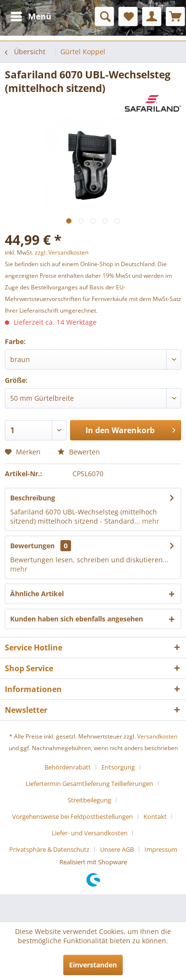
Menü (31, 15)
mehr (150, 521)
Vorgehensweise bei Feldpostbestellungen (72, 816)
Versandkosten (157, 736)
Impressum (161, 849)
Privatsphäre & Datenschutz (49, 849)
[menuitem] (30, 16)
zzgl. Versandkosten (62, 252)
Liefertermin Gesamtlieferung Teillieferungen (89, 784)
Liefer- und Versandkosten (90, 833)
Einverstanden (93, 965)
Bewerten (79, 452)
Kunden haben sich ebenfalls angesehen (77, 619)
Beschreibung (33, 498)
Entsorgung (118, 767)
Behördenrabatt (68, 767)
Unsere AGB (117, 849)
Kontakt (155, 816)
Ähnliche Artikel (37, 594)
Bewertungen (32, 546)
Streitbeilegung (89, 800)
